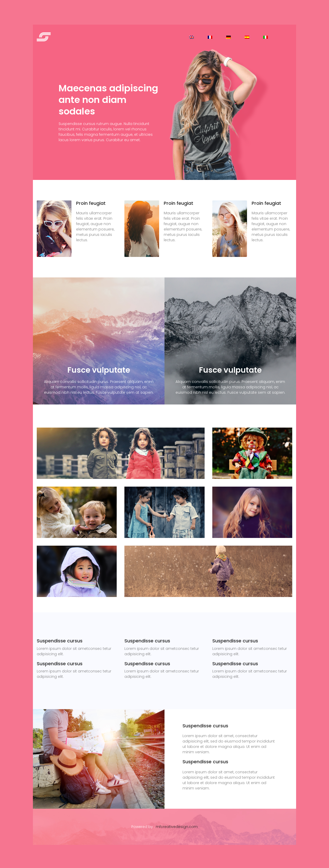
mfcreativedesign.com (177, 827)
